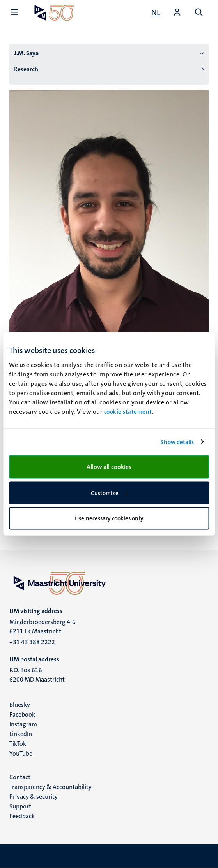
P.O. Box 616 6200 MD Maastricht (37, 675)
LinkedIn (21, 734)
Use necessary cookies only (109, 518)
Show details (177, 442)
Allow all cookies (109, 467)
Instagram (23, 724)
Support (20, 806)
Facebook (22, 714)
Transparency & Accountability (51, 787)
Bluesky (20, 705)
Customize (109, 493)
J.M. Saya (26, 53)
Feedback (22, 816)
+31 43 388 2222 (32, 642)
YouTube (21, 753)
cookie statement (128, 412)
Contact (20, 777)
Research (26, 69)
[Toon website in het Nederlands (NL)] (156, 12)
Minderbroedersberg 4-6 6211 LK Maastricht (43, 626)
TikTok (18, 744)
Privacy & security (34, 797)
